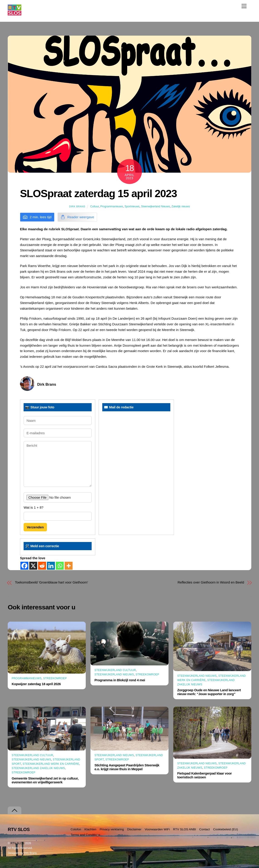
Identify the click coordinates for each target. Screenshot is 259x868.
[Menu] (244, 6)
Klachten (90, 829)
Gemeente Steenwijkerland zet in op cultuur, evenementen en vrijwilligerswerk (45, 780)
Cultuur (95, 206)
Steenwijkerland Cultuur (115, 670)
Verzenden (35, 527)
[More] (69, 566)
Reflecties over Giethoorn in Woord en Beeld (211, 582)
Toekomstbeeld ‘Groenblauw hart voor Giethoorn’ (52, 582)
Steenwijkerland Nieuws (155, 206)
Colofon (76, 829)
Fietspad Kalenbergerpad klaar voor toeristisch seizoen (204, 775)
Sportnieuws (132, 206)
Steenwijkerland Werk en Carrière (51, 764)
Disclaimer (134, 829)
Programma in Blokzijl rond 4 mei (120, 680)
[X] (33, 566)
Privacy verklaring (112, 829)
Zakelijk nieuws (181, 206)
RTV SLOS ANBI (184, 829)
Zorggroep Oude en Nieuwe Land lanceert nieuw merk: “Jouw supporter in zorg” (209, 692)
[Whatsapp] (60, 566)
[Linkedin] (51, 566)
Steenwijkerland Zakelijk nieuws (38, 768)
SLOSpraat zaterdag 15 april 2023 (98, 194)
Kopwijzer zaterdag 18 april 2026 (36, 684)
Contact (205, 829)
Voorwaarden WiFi (157, 829)
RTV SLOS (17, 843)
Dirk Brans (77, 206)
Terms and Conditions (85, 835)
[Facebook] (24, 566)
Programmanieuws (112, 206)
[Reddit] (42, 566)
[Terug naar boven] (15, 810)
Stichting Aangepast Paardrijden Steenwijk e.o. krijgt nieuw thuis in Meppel (127, 767)
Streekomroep (55, 678)
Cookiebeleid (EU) (226, 829)
